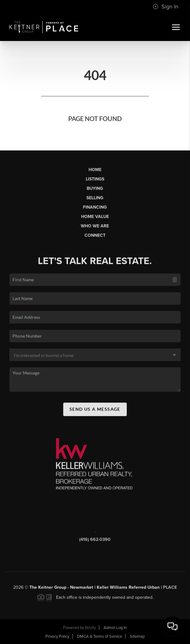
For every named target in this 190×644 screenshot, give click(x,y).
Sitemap (137, 636)
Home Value (95, 217)
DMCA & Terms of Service (100, 636)
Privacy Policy (57, 636)
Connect (95, 235)
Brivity (90, 628)
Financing (95, 207)
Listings (95, 179)
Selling (95, 198)
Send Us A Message (95, 411)
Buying (95, 188)
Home (95, 170)
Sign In (166, 7)
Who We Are (95, 226)
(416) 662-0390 (95, 541)
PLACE (170, 589)
